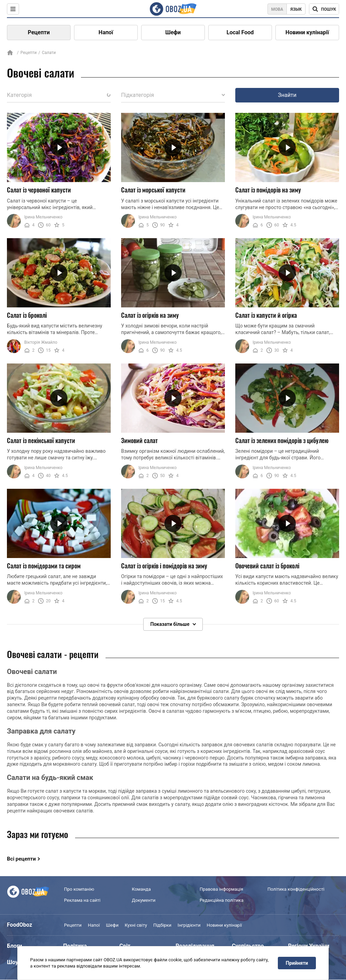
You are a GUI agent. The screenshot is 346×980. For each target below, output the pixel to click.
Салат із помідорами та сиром (44, 566)
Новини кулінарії (307, 32)
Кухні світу (136, 925)
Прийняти (297, 963)
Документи (144, 900)
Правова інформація (221, 889)
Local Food (240, 32)
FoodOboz (20, 925)
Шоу (12, 962)
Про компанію (79, 889)
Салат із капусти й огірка (266, 315)
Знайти (287, 95)
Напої (106, 32)
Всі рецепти (21, 859)
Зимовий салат (139, 440)
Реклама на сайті (82, 900)
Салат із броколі (27, 315)
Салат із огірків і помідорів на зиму (164, 566)
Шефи (173, 32)
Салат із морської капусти (153, 190)
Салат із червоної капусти (39, 190)
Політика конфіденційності (296, 889)
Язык (296, 9)
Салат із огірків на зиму (150, 315)
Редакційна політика (221, 900)
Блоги (15, 946)
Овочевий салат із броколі (267, 566)
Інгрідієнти (189, 925)
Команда (141, 889)
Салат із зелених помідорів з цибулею (282, 440)
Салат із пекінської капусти (41, 440)
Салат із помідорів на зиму (268, 190)
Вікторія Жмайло (41, 342)
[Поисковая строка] (324, 9)
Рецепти (39, 32)
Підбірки (162, 925)
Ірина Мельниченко (43, 217)
